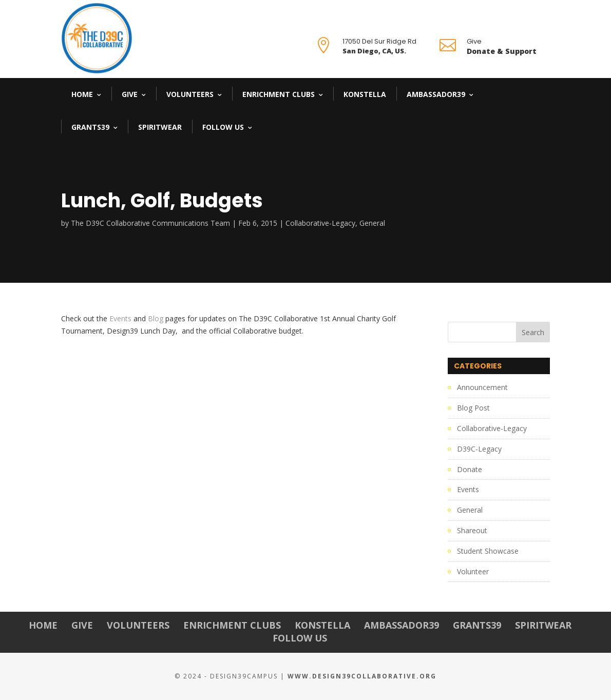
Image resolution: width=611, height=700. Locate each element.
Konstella (365, 94)
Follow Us (223, 127)
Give (130, 94)
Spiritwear (160, 127)
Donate (470, 469)
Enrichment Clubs (279, 94)
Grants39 (90, 127)
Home (82, 94)
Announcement (482, 387)
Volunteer (473, 571)
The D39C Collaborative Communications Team (150, 223)
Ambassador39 (436, 94)
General (372, 223)
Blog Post (473, 408)
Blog (156, 318)
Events (120, 318)
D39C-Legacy (479, 449)
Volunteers (190, 94)
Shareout (472, 530)
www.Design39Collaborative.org (362, 676)
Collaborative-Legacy (320, 223)
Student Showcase (488, 551)
